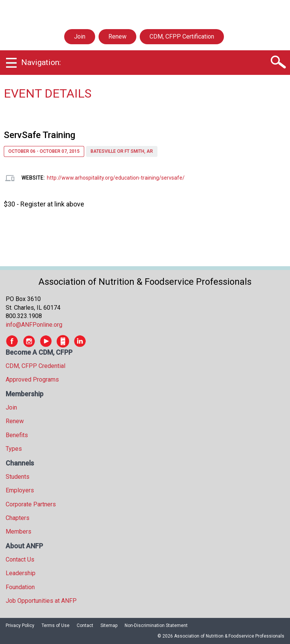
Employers (20, 490)
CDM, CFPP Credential (35, 366)
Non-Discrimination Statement (156, 625)
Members (19, 531)
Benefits (17, 435)
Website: (33, 178)
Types (14, 449)
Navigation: (41, 62)
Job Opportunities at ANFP (41, 601)
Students (18, 477)
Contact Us (20, 559)
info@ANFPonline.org (34, 325)
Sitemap (109, 625)
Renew (117, 36)
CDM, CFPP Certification (182, 36)
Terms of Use (56, 625)
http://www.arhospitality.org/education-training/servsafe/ (116, 178)
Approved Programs (32, 379)
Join (80, 36)
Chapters (18, 518)
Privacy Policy (20, 625)
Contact (85, 625)
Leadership (21, 573)
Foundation (20, 587)
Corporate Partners (31, 504)
